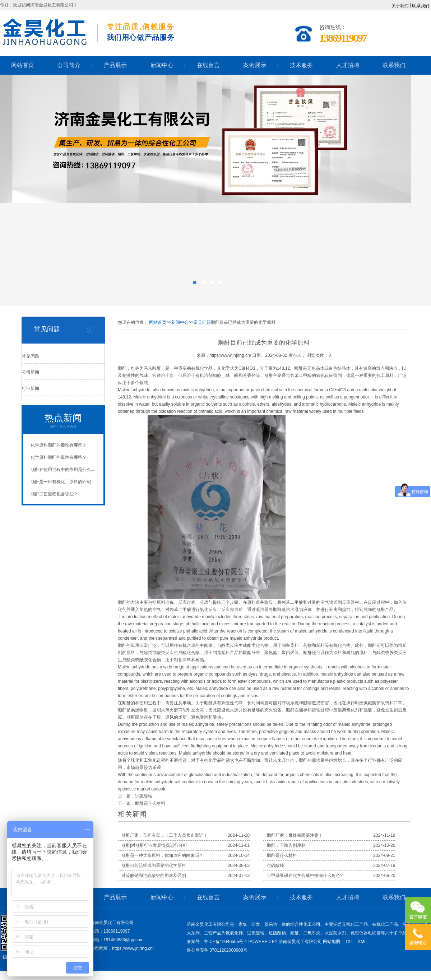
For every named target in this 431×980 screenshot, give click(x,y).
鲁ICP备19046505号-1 (226, 942)
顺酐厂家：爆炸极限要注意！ (295, 835)
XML (362, 942)
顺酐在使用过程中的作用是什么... (62, 470)
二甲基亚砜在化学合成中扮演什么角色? (305, 876)
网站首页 (158, 322)
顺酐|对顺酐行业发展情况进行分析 (154, 845)
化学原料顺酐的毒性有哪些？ (59, 445)
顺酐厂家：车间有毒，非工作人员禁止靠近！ (164, 835)
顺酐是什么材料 (150, 803)
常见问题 (31, 356)
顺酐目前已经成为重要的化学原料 (154, 865)
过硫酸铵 (144, 796)
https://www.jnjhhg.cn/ (230, 355)
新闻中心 (180, 322)
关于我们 (400, 6)
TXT (349, 942)
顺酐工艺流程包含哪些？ (54, 494)
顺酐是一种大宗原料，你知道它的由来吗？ (162, 855)
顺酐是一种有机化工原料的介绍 (61, 482)
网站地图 (332, 942)
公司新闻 (31, 372)
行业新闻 (31, 388)
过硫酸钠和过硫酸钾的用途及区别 (154, 876)
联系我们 (421, 6)
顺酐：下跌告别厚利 (286, 845)
